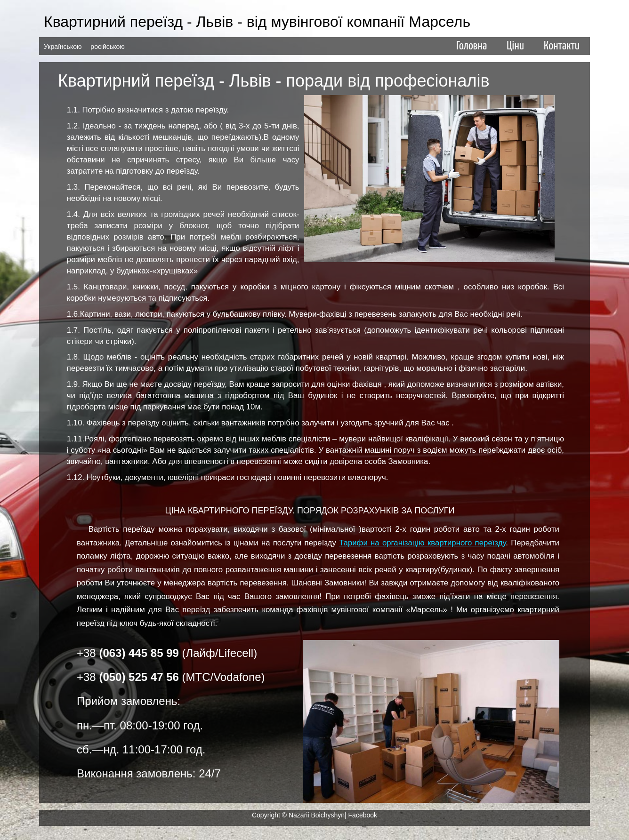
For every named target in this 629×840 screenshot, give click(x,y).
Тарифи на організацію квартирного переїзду (422, 543)
